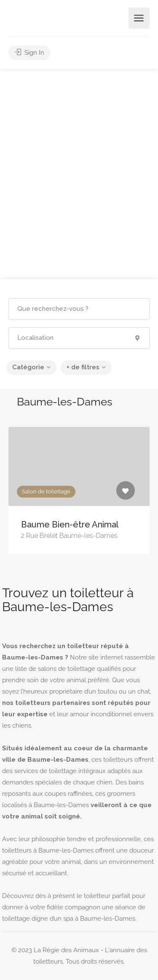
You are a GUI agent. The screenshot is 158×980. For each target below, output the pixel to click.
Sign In (29, 53)
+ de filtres (83, 367)
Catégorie (28, 367)
